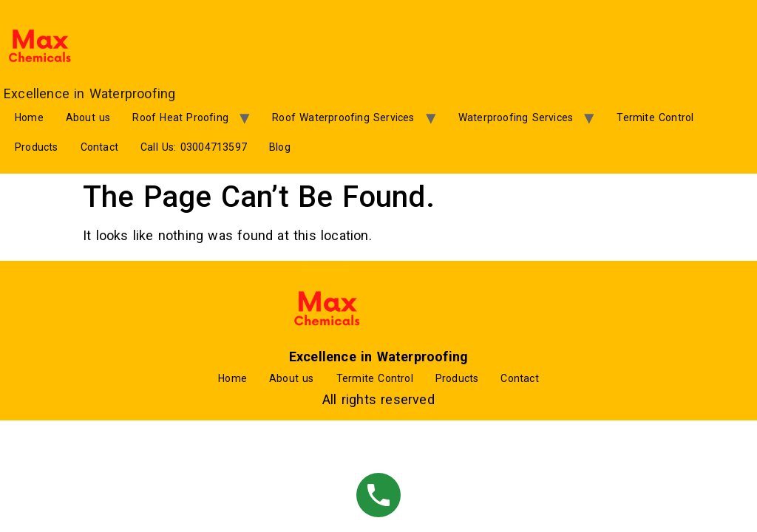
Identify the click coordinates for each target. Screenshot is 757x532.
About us (88, 117)
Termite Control (655, 117)
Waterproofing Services (516, 117)
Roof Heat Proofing (180, 117)
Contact (99, 147)
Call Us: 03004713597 (194, 147)
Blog (280, 147)
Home (29, 117)
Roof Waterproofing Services (343, 117)
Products (37, 147)
